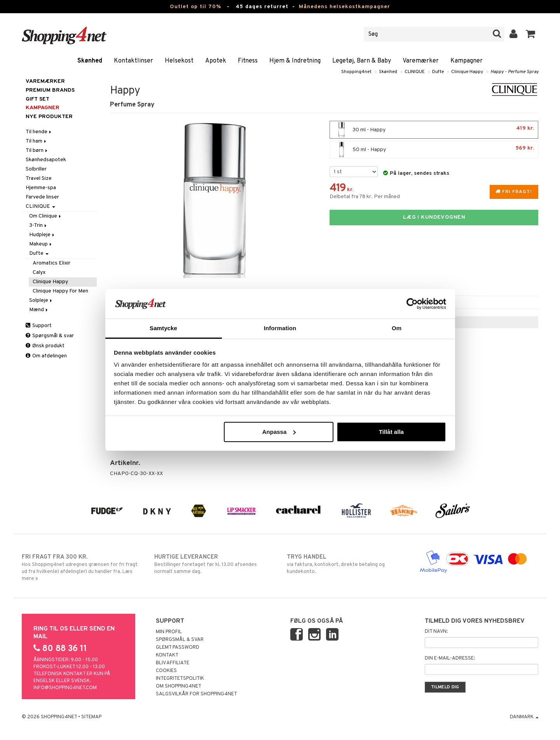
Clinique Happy (467, 72)
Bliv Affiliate (173, 663)
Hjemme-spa (41, 188)
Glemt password (178, 648)
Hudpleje (42, 235)
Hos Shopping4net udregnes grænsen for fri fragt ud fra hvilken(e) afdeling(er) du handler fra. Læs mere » (81, 568)
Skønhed (90, 61)
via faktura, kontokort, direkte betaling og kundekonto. (346, 564)
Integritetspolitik (180, 679)
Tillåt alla (391, 432)
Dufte (438, 72)
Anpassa (279, 432)
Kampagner (467, 61)
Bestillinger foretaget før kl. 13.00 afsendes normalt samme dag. (214, 564)
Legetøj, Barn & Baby (362, 61)
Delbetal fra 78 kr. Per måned (365, 197)
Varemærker (421, 61)
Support (39, 326)
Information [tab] (280, 328)
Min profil (169, 632)
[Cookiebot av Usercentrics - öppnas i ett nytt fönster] (412, 304)
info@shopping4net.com (65, 688)
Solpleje (41, 300)
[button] (531, 34)
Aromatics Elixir (51, 263)
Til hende (39, 132)
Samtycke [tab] (163, 328)
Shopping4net (356, 72)
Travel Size (39, 178)
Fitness (248, 61)
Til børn (37, 151)
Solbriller (36, 169)
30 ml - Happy (434, 130)
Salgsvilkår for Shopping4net (196, 694)
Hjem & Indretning (295, 61)
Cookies (166, 671)
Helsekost (179, 61)
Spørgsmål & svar (50, 336)
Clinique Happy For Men (60, 291)
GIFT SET (38, 99)
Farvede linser (42, 197)
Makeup (41, 244)
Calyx (39, 272)
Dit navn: (436, 632)
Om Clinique (46, 216)
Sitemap (91, 717)
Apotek (216, 61)
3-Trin (38, 225)
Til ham (37, 141)
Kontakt (167, 655)
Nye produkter (49, 117)
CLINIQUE (415, 72)
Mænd (39, 310)
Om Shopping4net (179, 686)
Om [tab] (397, 328)
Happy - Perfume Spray (515, 72)
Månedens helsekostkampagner (345, 7)
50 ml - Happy (434, 150)
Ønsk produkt (45, 346)
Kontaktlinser (133, 61)
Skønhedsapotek (46, 160)
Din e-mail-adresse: (450, 658)
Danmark (524, 717)
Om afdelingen (46, 356)
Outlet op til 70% (195, 7)
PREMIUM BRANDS (50, 90)
